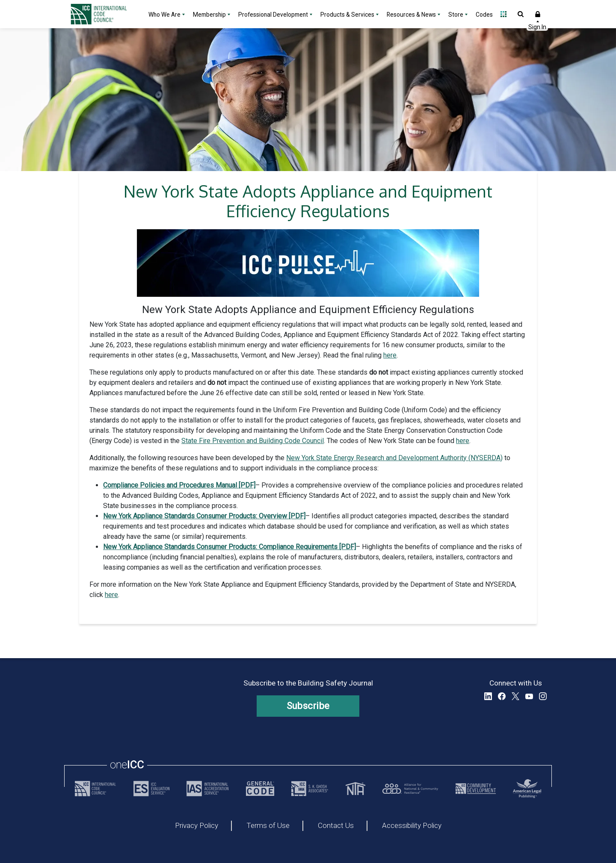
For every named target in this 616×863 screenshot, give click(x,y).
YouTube (529, 696)
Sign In (538, 14)
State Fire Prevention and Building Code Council (253, 441)
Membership (209, 15)
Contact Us (336, 826)
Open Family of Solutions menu (503, 14)
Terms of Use (268, 826)
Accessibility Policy (412, 826)
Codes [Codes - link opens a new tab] (484, 15)
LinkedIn (488, 696)
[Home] (104, 14)
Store (456, 15)
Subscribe (308, 706)
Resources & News (411, 15)
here (390, 355)
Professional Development (273, 15)
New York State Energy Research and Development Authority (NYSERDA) (394, 458)
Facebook (502, 696)
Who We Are (164, 15)
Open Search (521, 14)
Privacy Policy (197, 826)
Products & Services (347, 15)
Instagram (543, 696)
